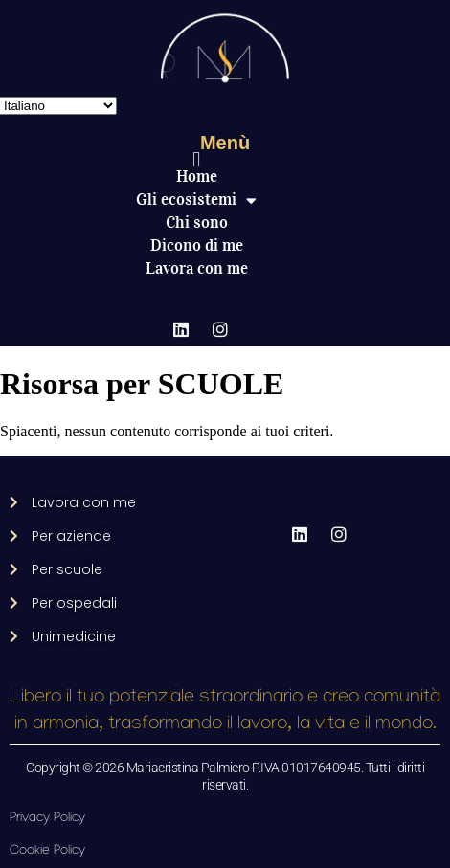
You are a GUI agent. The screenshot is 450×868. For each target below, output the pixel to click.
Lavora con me (197, 268)
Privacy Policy (47, 819)
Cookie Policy (47, 851)
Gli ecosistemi (196, 200)
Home (197, 177)
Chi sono (197, 223)
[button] (197, 159)
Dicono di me (197, 245)
